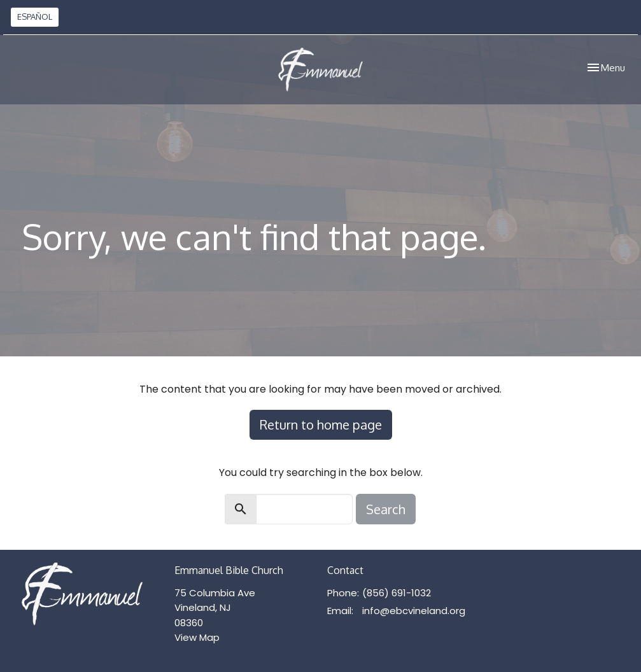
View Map (197, 637)
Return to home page (321, 424)
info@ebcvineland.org (414, 611)
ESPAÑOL (35, 17)
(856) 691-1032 (397, 593)
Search (386, 509)
